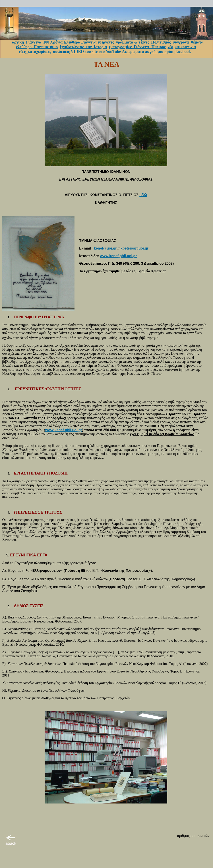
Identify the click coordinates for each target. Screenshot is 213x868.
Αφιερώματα (133, 52)
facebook (183, 52)
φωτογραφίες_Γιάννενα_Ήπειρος (137, 47)
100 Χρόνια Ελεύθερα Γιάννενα (70, 42)
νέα (171, 47)
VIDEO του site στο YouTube (96, 52)
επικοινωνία (186, 47)
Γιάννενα (33, 42)
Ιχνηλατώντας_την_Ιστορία (83, 47)
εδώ (143, 195)
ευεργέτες (106, 42)
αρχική (18, 42)
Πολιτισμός (161, 42)
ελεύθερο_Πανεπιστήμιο (37, 47)
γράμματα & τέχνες (133, 42)
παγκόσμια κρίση (160, 52)
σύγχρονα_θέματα (188, 42)
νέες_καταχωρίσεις (35, 52)
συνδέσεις (61, 52)
